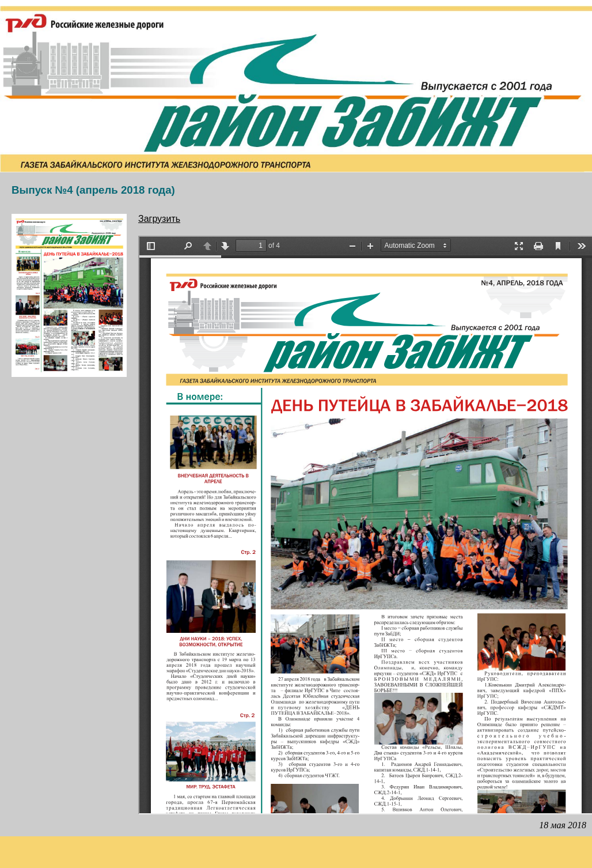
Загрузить (159, 219)
